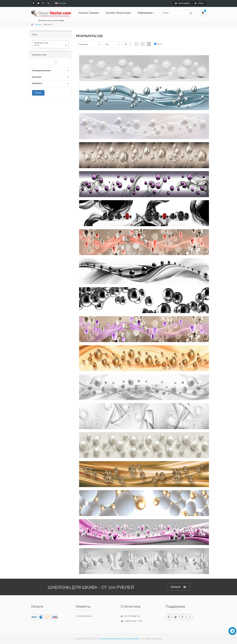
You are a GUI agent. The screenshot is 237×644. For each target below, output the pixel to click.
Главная (38, 25)
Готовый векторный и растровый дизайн (118, 639)
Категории (37, 77)
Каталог (178, 587)
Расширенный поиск (41, 71)
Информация (145, 13)
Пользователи (84, 616)
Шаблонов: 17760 (132, 621)
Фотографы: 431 (131, 616)
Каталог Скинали (89, 13)
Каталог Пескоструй (118, 13)
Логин (199, 3)
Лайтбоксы (37, 83)
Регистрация (182, 3)
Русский (62, 3)
